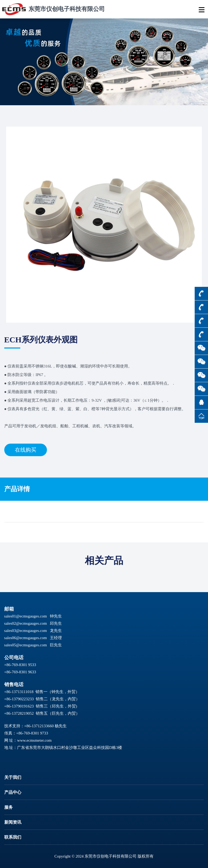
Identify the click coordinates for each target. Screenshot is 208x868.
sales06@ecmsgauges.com (26, 638)
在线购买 (26, 450)
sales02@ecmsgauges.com (26, 623)
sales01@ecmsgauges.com (26, 616)
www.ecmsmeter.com (34, 740)
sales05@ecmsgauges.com (26, 645)
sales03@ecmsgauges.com (26, 631)
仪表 (11, 366)
